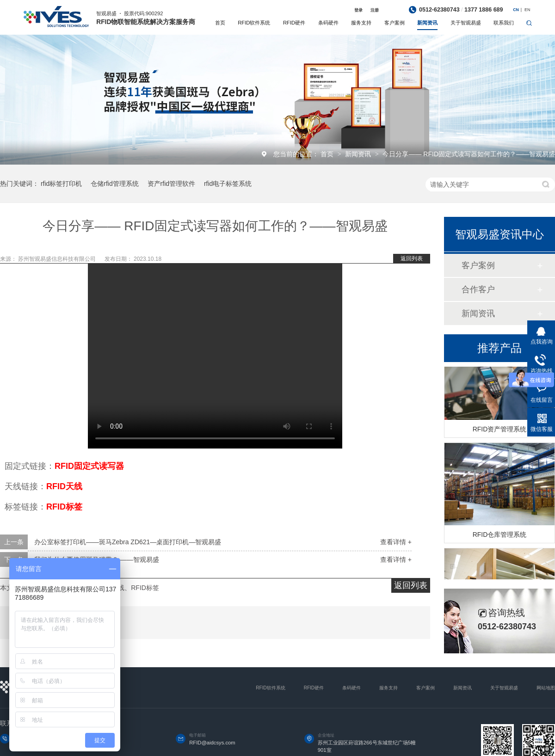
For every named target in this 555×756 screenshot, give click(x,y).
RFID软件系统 (254, 23)
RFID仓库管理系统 (500, 536)
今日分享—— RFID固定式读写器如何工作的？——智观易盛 (469, 154)
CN (516, 10)
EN (527, 10)
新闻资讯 (427, 23)
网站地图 (546, 688)
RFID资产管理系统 (500, 431)
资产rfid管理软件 (171, 184)
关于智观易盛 (466, 23)
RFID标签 (64, 507)
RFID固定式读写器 (89, 466)
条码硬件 (328, 23)
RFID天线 (64, 486)
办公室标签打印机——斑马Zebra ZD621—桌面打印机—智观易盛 (128, 542)
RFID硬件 (294, 23)
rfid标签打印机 (61, 184)
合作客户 (478, 289)
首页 (220, 23)
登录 (358, 10)
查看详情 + (396, 542)
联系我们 (504, 23)
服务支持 (361, 23)
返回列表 (412, 258)
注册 (375, 10)
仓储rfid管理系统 (114, 184)
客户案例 (395, 23)
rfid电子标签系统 (228, 184)
